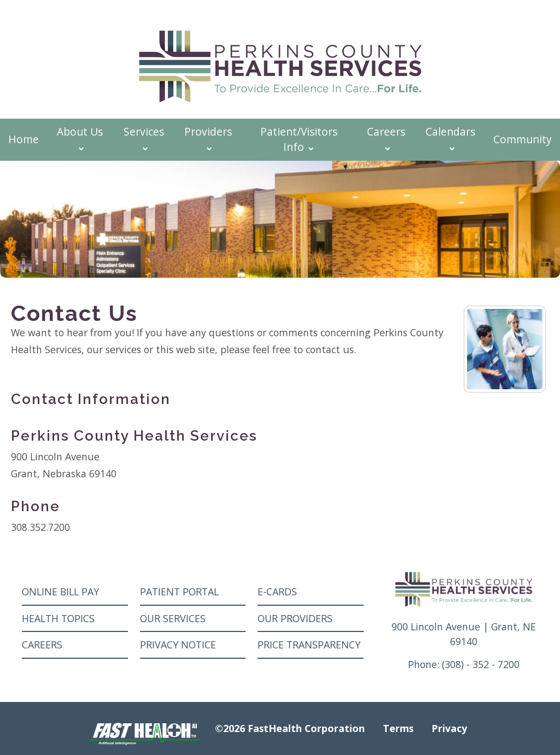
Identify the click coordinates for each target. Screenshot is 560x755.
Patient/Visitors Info (299, 139)
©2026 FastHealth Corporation (290, 728)
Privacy (449, 728)
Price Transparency (309, 645)
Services (144, 138)
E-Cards (277, 592)
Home (24, 139)
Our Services (173, 618)
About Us (80, 138)
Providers (208, 138)
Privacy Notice (178, 645)
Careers (386, 138)
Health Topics (58, 618)
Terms (398, 728)
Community (523, 139)
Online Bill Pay (60, 592)
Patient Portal (179, 592)
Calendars (450, 138)
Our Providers (295, 618)
